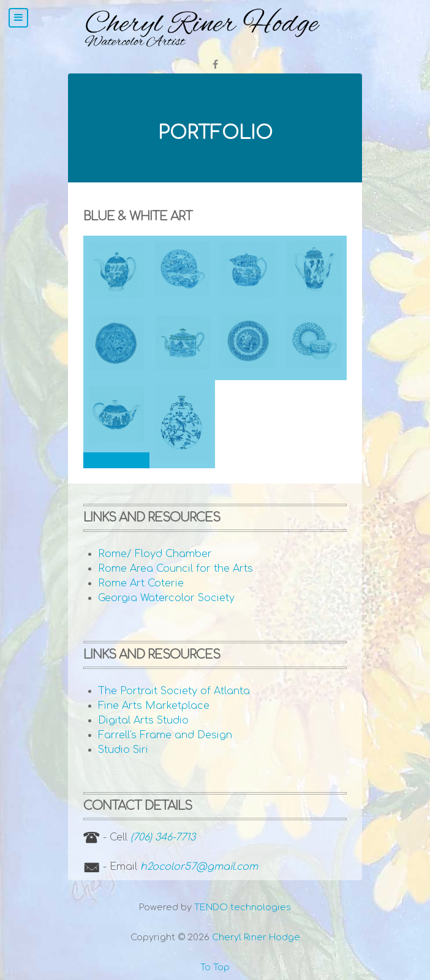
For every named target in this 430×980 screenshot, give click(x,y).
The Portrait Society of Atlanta (174, 691)
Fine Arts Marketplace (154, 706)
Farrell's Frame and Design (165, 735)
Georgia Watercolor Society (166, 598)
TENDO (243, 907)
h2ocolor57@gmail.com (199, 867)
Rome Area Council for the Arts (175, 569)
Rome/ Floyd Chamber (155, 554)
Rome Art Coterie (141, 583)
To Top (215, 967)
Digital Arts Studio (143, 720)
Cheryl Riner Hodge (256, 937)
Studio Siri (123, 750)
